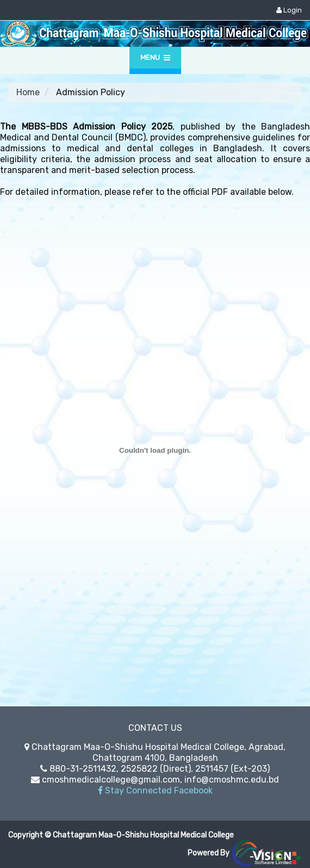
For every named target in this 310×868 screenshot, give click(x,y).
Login (289, 10)
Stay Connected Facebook (155, 790)
